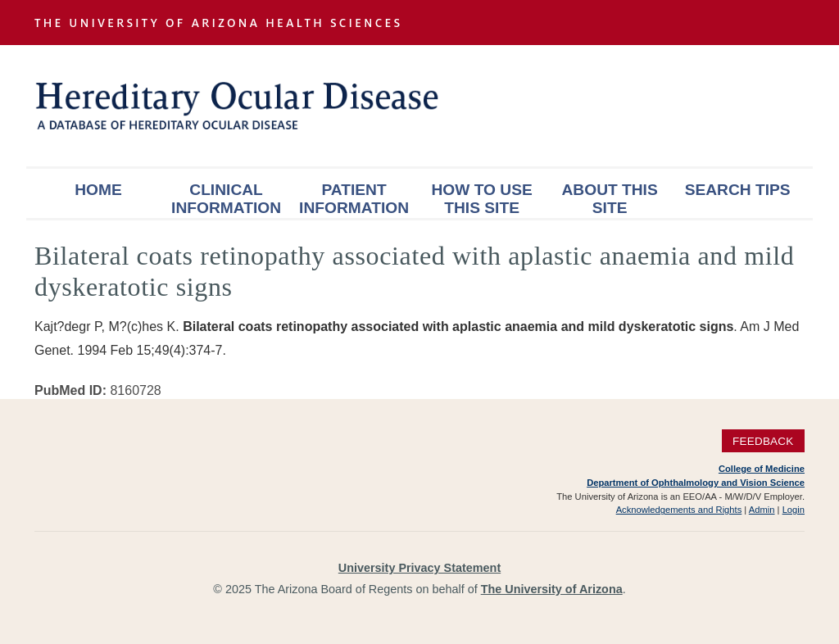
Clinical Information (226, 199)
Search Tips (738, 190)
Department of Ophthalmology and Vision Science (696, 483)
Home (98, 190)
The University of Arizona (552, 589)
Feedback (763, 440)
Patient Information (354, 199)
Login (794, 510)
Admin (762, 510)
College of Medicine (762, 469)
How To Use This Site (481, 199)
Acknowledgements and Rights (679, 510)
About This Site (610, 199)
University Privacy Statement (419, 568)
